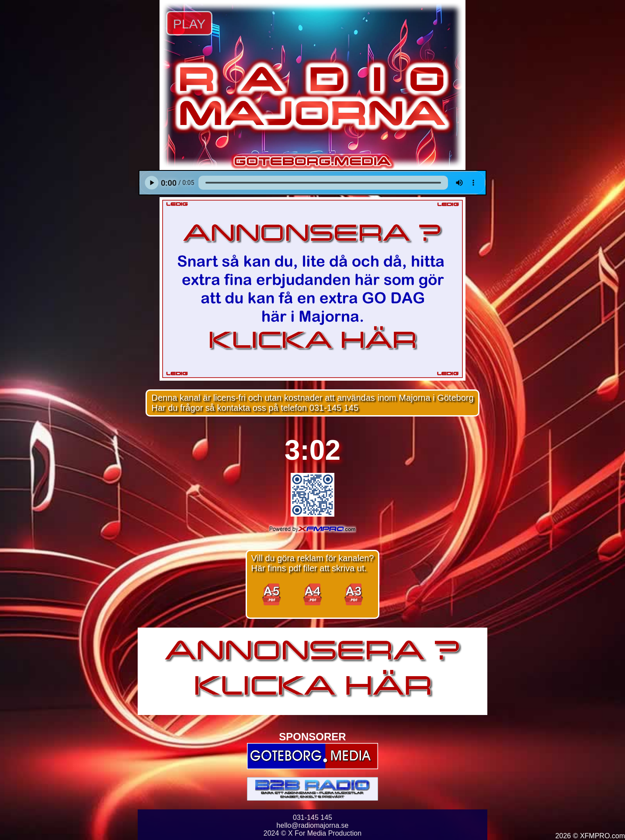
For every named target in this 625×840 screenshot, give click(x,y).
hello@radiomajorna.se (313, 825)
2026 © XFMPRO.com (590, 836)
